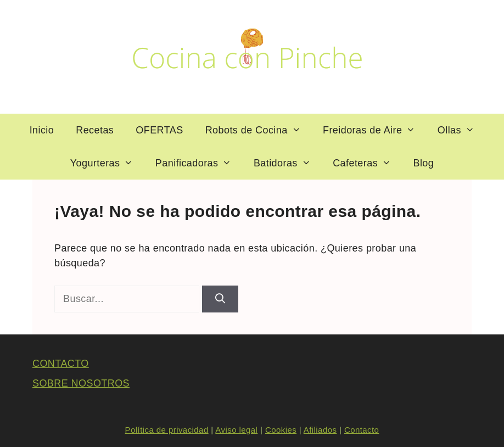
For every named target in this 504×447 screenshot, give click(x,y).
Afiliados (320, 430)
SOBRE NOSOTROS (81, 383)
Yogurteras (107, 163)
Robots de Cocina (259, 130)
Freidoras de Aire (375, 130)
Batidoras (288, 163)
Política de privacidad (167, 430)
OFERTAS (159, 130)
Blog (424, 163)
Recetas (95, 130)
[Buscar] (220, 299)
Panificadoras (199, 163)
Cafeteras (367, 163)
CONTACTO (61, 364)
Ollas (462, 130)
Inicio (42, 130)
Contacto (362, 430)
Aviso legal (236, 430)
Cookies (281, 430)
